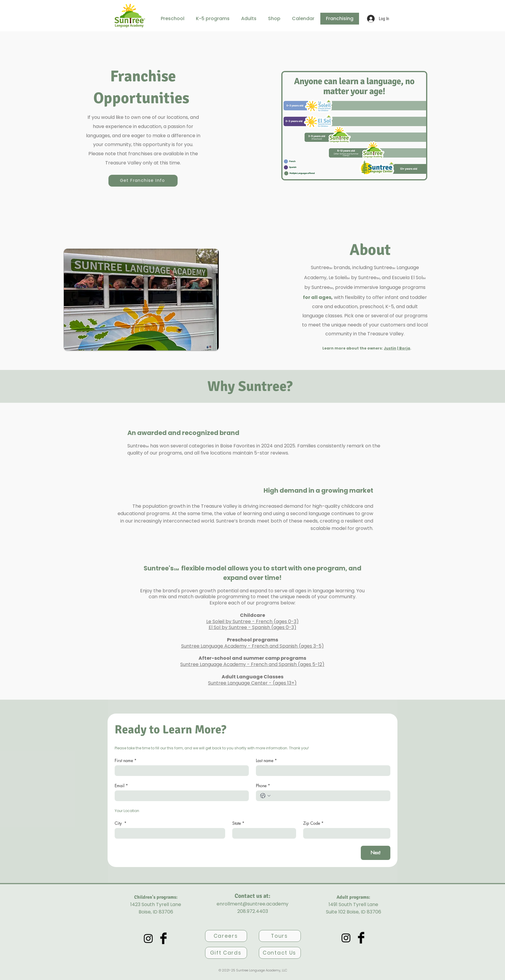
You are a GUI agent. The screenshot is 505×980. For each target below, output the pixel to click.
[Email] (180, 796)
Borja (404, 348)
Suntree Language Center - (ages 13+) (252, 683)
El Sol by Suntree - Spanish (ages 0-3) (252, 627)
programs (415, 316)
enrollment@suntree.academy (252, 904)
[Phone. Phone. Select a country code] (265, 796)
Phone (263, 786)
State (238, 823)
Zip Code (313, 823)
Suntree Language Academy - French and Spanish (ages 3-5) (252, 646)
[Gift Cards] (226, 953)
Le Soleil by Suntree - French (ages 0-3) (252, 621)
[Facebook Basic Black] (163, 938)
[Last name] (321, 771)
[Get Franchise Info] (143, 181)
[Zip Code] (345, 833)
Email (121, 786)
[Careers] (226, 936)
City (121, 823)
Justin (390, 348)
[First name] (180, 771)
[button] (173, 19)
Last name (266, 760)
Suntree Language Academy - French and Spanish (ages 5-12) (252, 664)
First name (126, 760)
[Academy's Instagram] (148, 938)
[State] (262, 833)
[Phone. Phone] (329, 796)
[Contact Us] (280, 953)
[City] (168, 833)
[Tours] (280, 936)
